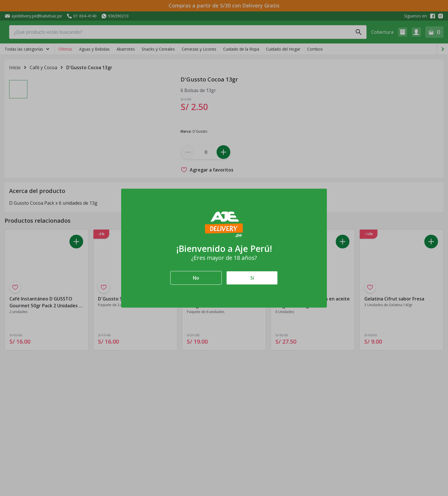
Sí (252, 278)
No (196, 278)
